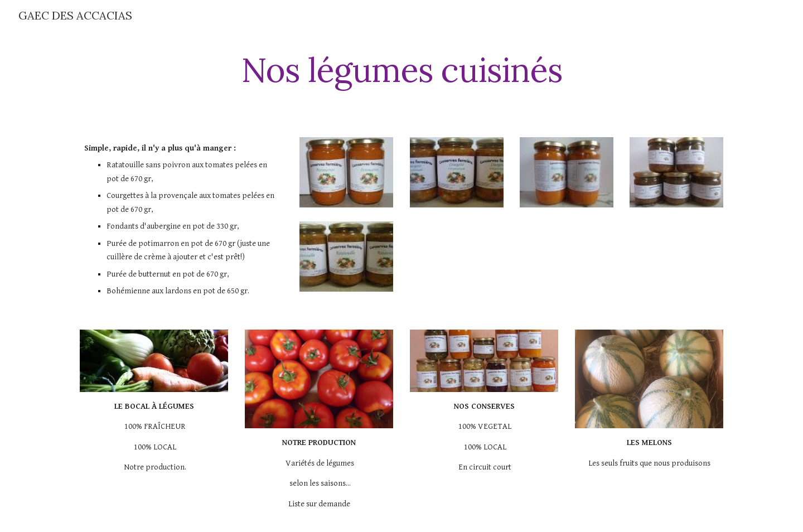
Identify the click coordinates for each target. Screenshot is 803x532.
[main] (401, 70)
